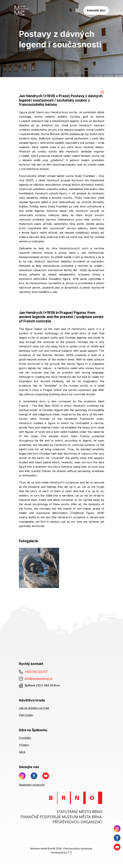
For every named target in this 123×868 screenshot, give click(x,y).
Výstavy (24, 745)
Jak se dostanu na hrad (34, 708)
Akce (22, 752)
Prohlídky (25, 738)
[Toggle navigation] (77, 10)
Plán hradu (26, 715)
